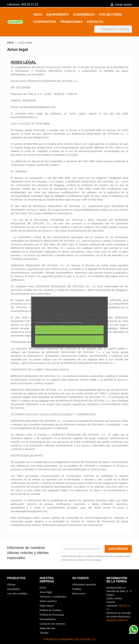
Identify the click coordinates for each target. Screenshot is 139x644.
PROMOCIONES (71, 22)
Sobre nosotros (48, 601)
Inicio (38, 15)
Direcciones (79, 594)
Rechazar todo (69, 330)
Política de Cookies (50, 610)
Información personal (84, 585)
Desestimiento (48, 619)
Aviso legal (46, 592)
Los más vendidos (17, 594)
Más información (45, 321)
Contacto (95, 22)
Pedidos (77, 589)
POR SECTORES (110, 15)
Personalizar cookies (69, 321)
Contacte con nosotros (52, 624)
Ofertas (11, 585)
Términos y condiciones (53, 597)
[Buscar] (113, 29)
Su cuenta (81, 578)
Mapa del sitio (47, 628)
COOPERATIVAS (45, 22)
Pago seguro (47, 606)
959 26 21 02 (30, 4)
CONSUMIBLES (84, 15)
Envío (43, 588)
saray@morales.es (117, 620)
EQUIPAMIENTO (58, 15)
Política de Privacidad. (52, 615)
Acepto (69, 340)
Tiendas (44, 633)
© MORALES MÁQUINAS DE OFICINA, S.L (69, 639)
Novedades (13, 589)
